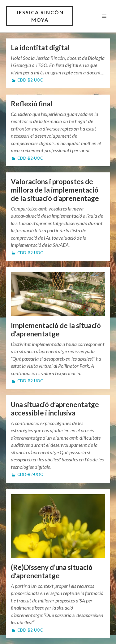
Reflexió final (32, 104)
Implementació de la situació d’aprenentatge (56, 330)
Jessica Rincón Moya (40, 16)
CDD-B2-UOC (30, 80)
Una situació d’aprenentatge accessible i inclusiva (55, 409)
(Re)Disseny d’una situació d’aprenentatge (52, 571)
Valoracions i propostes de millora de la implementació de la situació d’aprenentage (55, 190)
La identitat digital (40, 48)
